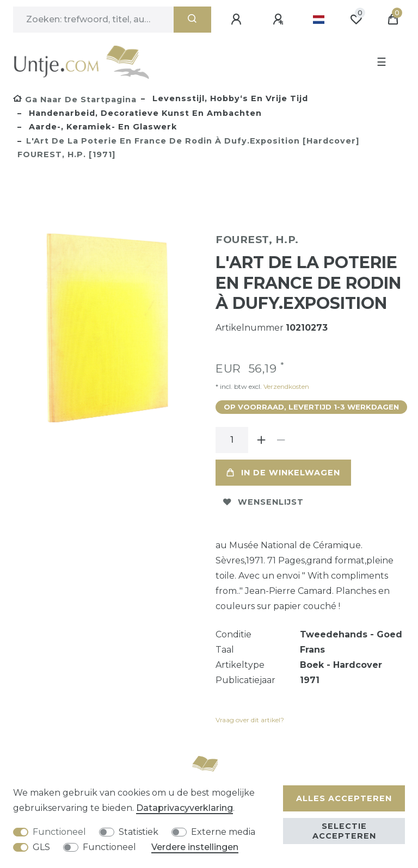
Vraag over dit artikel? (250, 720)
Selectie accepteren (344, 831)
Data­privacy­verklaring (185, 808)
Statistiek (139, 832)
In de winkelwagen (283, 473)
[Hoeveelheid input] (232, 440)
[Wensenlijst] (356, 20)
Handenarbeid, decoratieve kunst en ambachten (144, 113)
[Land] (319, 20)
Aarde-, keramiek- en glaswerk (102, 127)
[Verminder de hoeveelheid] (281, 440)
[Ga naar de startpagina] (75, 100)
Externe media (223, 832)
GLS (41, 847)
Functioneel (59, 832)
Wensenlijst (263, 502)
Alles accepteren (344, 798)
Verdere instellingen (195, 847)
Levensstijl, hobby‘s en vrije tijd (229, 98)
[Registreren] (280, 20)
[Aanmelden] (238, 20)
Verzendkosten (285, 386)
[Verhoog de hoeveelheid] (261, 440)
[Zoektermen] (93, 20)
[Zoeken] (192, 20)
